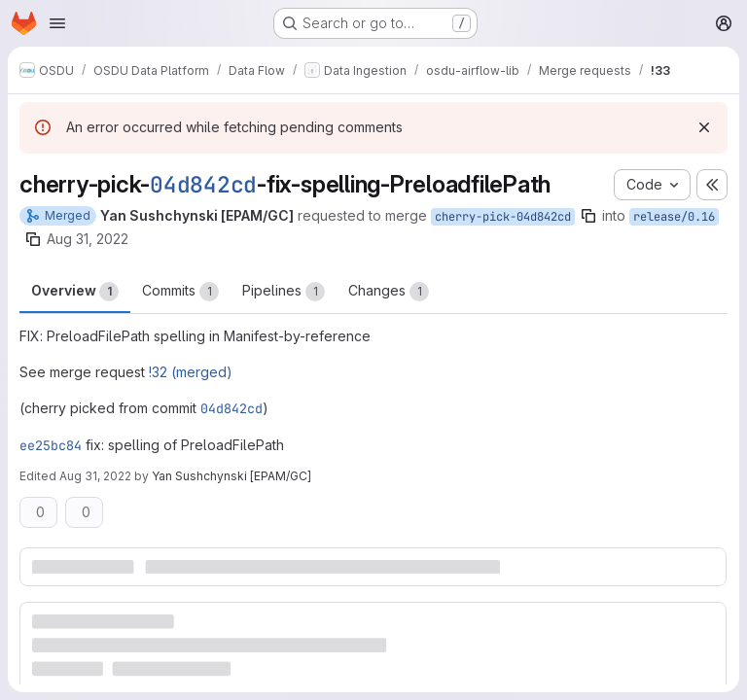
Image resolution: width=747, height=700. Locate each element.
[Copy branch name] (588, 216)
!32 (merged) (191, 372)
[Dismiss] (704, 127)
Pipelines (284, 292)
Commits (180, 292)
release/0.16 (674, 217)
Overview (75, 292)
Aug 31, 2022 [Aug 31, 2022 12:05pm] (88, 239)
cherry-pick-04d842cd (503, 217)
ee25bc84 (51, 445)
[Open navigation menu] (57, 23)
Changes (389, 292)
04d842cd (203, 185)
